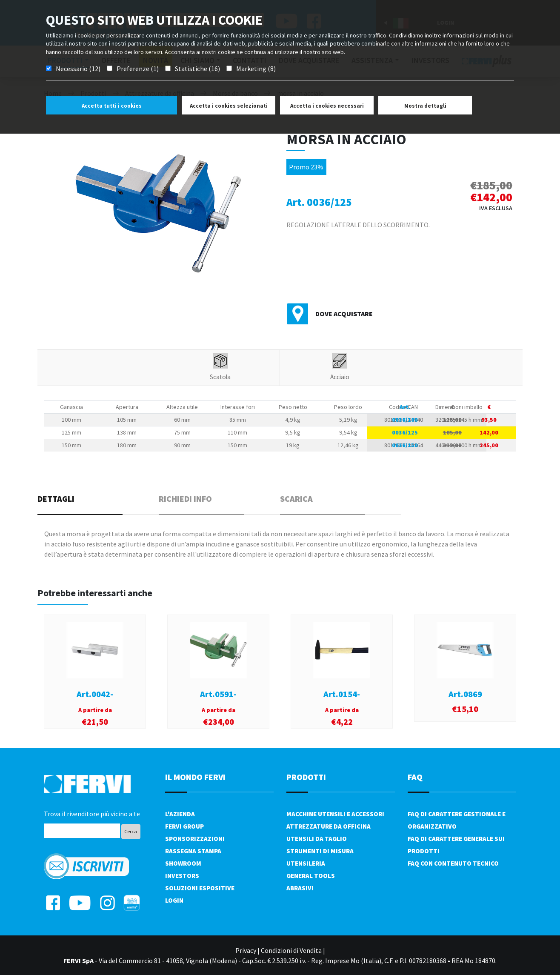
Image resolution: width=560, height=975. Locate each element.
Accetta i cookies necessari (327, 106)
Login (174, 900)
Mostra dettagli (425, 106)
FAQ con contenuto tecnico (453, 863)
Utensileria (306, 863)
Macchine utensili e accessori (335, 814)
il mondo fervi (195, 777)
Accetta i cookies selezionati (229, 106)
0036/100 (405, 420)
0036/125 (405, 432)
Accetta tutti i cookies (112, 106)
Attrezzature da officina (329, 826)
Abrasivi (300, 888)
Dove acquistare (344, 314)
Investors (182, 876)
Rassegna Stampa (193, 851)
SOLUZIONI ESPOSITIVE (200, 888)
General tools (311, 876)
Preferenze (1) (138, 69)
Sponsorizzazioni (195, 839)
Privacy (246, 950)
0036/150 (405, 445)
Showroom (183, 863)
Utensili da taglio (317, 839)
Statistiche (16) (197, 69)
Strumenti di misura (320, 851)
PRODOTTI (306, 777)
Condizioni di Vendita (291, 950)
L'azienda (180, 814)
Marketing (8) (256, 69)
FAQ (415, 777)
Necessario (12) (78, 69)
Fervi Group (184, 826)
